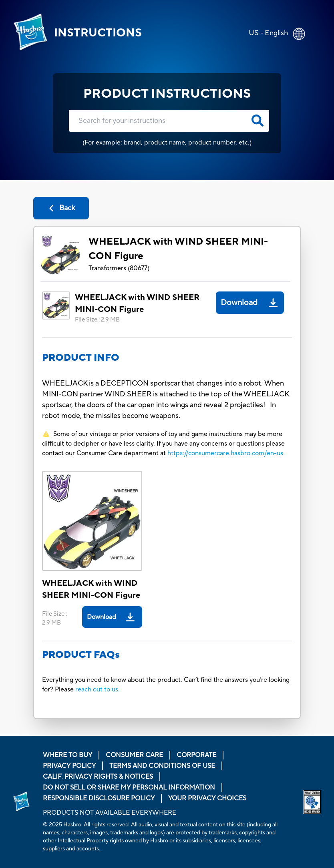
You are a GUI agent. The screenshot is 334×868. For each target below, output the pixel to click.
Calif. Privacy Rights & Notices (98, 777)
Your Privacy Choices (207, 798)
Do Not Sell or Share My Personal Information (129, 788)
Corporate (196, 755)
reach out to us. (98, 689)
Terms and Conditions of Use (162, 766)
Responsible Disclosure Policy (99, 798)
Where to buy (67, 755)
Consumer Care (134, 755)
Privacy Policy (69, 766)
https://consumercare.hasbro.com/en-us (225, 453)
